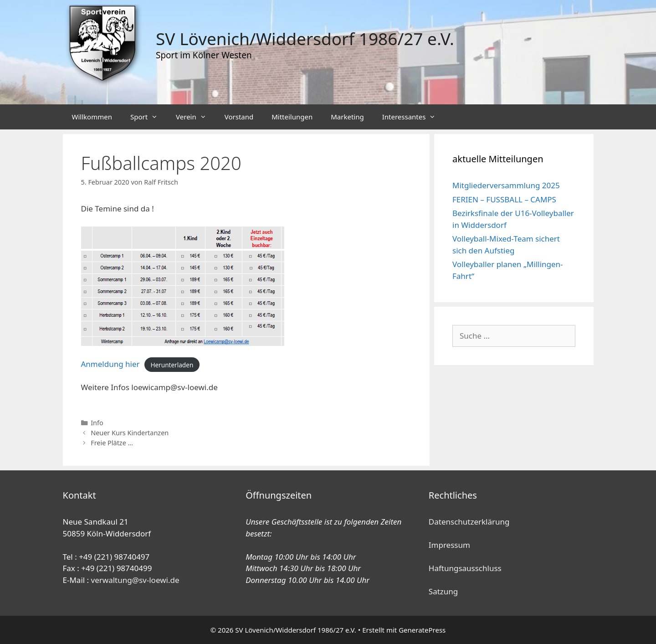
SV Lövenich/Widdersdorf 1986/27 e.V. (305, 39)
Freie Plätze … (112, 443)
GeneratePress (422, 630)
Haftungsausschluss (465, 568)
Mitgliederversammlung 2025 (506, 185)
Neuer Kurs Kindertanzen (130, 433)
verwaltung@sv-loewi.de (135, 580)
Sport (149, 117)
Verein (196, 117)
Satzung (443, 591)
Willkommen (92, 117)
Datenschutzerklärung (469, 522)
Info (97, 423)
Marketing (347, 117)
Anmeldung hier (110, 364)
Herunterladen (172, 364)
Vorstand (239, 117)
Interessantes (414, 117)
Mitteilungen (292, 117)
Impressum (449, 545)
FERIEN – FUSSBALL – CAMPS (504, 199)
